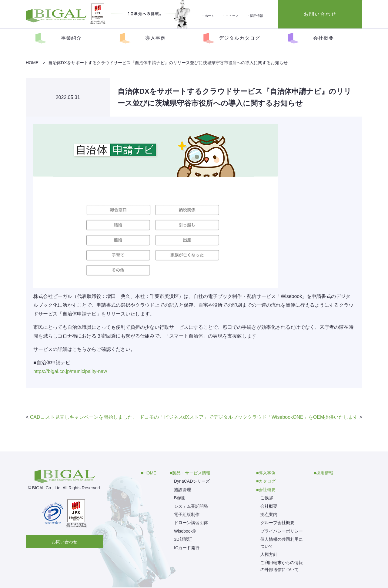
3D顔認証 (183, 539)
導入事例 (156, 38)
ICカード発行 (187, 548)
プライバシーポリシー (282, 531)
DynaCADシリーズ (192, 481)
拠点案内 (269, 514)
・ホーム (208, 16)
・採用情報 (255, 16)
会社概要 (323, 38)
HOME (32, 63)
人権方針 (269, 554)
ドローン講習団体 (191, 523)
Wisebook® (185, 531)
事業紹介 (71, 38)
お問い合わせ (65, 542)
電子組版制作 (187, 514)
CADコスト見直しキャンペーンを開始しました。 (84, 417)
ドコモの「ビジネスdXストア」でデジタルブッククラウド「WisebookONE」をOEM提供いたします (249, 417)
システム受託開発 (191, 506)
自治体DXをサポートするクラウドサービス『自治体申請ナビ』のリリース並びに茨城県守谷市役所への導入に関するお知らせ (168, 63)
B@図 (180, 498)
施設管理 (182, 490)
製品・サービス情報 (191, 473)
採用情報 (325, 473)
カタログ (267, 481)
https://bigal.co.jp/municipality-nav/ (70, 371)
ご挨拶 (267, 498)
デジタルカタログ (239, 38)
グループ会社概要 (277, 523)
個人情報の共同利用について (282, 543)
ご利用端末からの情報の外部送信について (282, 566)
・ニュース (231, 16)
